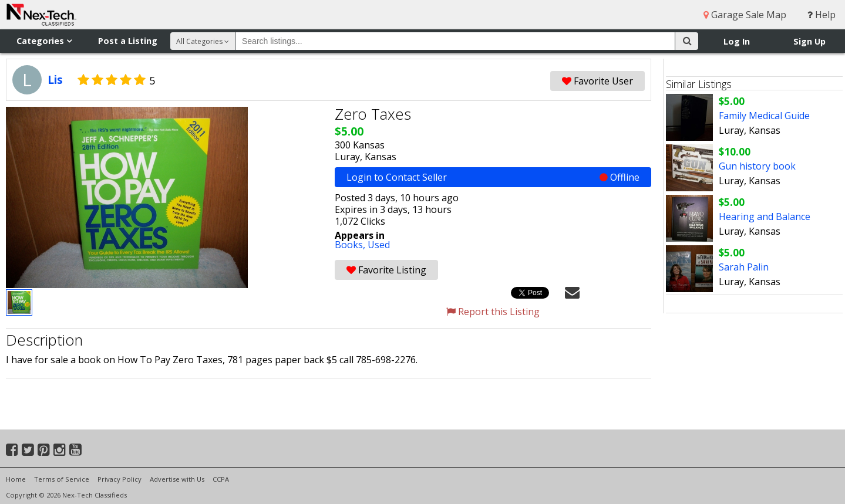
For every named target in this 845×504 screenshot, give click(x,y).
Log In (737, 41)
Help (822, 15)
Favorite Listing (386, 270)
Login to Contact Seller (493, 177)
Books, (351, 245)
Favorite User (597, 81)
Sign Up (809, 41)
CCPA (221, 479)
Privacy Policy (119, 479)
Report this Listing (493, 312)
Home (16, 479)
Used (379, 245)
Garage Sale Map (745, 15)
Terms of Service (62, 479)
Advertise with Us (177, 479)
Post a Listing (128, 41)
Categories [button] (44, 41)
